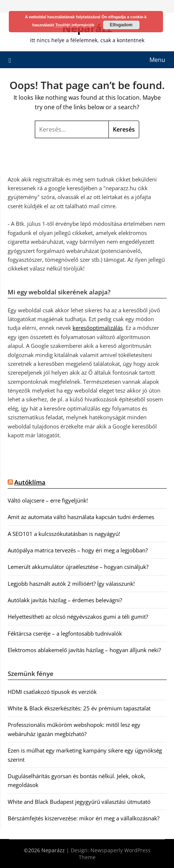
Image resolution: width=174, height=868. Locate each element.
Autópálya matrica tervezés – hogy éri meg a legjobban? (78, 550)
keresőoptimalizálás (98, 328)
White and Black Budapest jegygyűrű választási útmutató (79, 802)
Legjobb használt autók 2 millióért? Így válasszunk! (71, 584)
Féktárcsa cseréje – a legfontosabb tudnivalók (65, 633)
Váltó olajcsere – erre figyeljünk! (48, 500)
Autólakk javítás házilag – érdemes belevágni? (65, 600)
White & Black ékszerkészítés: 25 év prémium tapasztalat (79, 708)
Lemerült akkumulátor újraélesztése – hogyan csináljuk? (78, 567)
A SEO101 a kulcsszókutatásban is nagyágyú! (64, 534)
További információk (75, 25)
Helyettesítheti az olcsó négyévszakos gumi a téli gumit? (78, 617)
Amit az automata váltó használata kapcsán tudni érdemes (81, 517)
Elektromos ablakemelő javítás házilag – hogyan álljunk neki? (84, 650)
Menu (157, 60)
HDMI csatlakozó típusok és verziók (52, 692)
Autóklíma (30, 482)
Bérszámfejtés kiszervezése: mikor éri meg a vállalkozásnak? (84, 818)
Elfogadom (121, 25)
